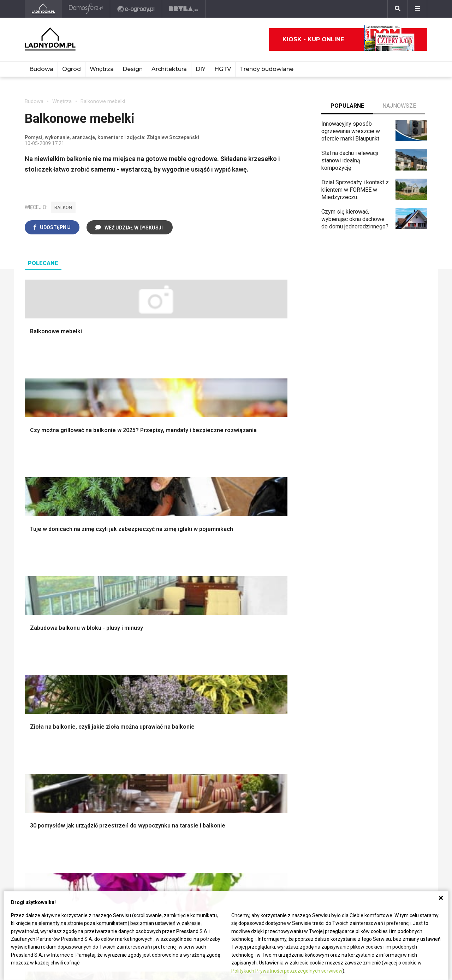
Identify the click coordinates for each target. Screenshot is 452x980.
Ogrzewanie (122, 740)
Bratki (280, 787)
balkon (63, 207)
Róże (279, 732)
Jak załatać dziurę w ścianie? (226, 732)
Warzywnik (286, 629)
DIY (201, 69)
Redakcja (36, 868)
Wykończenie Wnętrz (133, 574)
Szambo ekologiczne (133, 629)
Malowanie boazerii (132, 597)
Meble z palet (290, 605)
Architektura (169, 69)
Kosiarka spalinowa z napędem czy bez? (299, 672)
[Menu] (417, 9)
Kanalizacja (121, 780)
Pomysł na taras (375, 732)
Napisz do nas (43, 861)
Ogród (72, 69)
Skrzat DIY (203, 716)
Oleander (284, 748)
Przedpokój (204, 597)
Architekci (367, 605)
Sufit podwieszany (130, 613)
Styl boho (202, 621)
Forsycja (283, 772)
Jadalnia (200, 605)
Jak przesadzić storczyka (222, 724)
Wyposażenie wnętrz (381, 574)
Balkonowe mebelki (103, 101)
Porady (34, 566)
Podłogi (117, 566)
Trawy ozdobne (292, 683)
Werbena (284, 803)
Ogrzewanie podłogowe (137, 756)
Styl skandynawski (213, 629)
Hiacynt (282, 716)
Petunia (282, 796)
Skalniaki (284, 582)
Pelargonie (286, 780)
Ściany (33, 645)
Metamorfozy (207, 613)
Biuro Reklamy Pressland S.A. (61, 852)
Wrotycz (283, 653)
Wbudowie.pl (123, 732)
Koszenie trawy (292, 613)
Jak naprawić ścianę (215, 764)
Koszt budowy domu (50, 597)
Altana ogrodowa (293, 574)
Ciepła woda (40, 621)
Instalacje (37, 653)
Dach (31, 605)
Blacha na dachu (127, 621)
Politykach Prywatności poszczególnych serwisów (287, 971)
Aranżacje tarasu (293, 621)
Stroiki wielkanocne (379, 629)
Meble (363, 566)
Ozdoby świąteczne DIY (385, 590)
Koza (114, 748)
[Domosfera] (87, 9)
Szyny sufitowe (126, 764)
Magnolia (284, 661)
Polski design (372, 613)
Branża (364, 724)
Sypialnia (201, 582)
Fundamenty (40, 637)
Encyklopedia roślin (296, 637)
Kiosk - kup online (349, 40)
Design (133, 69)
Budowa (41, 69)
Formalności (40, 613)
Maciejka (284, 764)
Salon (197, 566)
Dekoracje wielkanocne (384, 621)
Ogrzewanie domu (47, 629)
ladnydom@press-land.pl (55, 845)
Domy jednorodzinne (381, 716)
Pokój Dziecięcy (375, 582)
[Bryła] (185, 9)
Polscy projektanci (378, 597)
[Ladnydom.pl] (44, 9)
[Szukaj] (398, 9)
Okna (31, 590)
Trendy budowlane (267, 69)
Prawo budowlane (129, 724)
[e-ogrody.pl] (137, 9)
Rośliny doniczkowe (297, 590)
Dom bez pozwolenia (134, 716)
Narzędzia (120, 590)
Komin (32, 582)
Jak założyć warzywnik (218, 756)
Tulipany (283, 740)
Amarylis (283, 756)
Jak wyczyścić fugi (213, 740)
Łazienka (201, 574)
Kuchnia (200, 590)
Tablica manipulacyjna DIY (222, 780)
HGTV (223, 69)
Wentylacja (121, 772)
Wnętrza (102, 69)
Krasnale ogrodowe (297, 645)
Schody (34, 574)
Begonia (283, 724)
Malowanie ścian (128, 582)
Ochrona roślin (290, 597)
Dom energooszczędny (136, 787)
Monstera (284, 566)
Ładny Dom (39, 716)
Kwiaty (281, 811)
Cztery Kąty (39, 724)
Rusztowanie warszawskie (141, 605)
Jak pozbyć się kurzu (216, 748)
